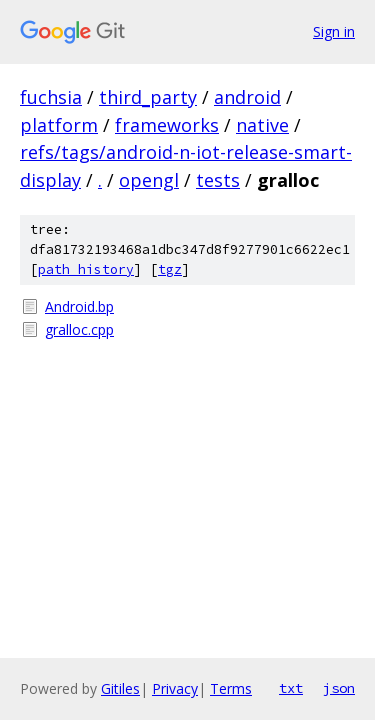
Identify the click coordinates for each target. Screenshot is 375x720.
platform (59, 125)
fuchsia (51, 97)
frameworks (167, 125)
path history (86, 269)
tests (218, 180)
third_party (148, 97)
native (262, 125)
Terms (231, 688)
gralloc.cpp (79, 329)
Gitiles (120, 688)
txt (291, 688)
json (339, 688)
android (247, 97)
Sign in (334, 31)
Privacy (175, 688)
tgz (170, 269)
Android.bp (79, 306)
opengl (149, 180)
